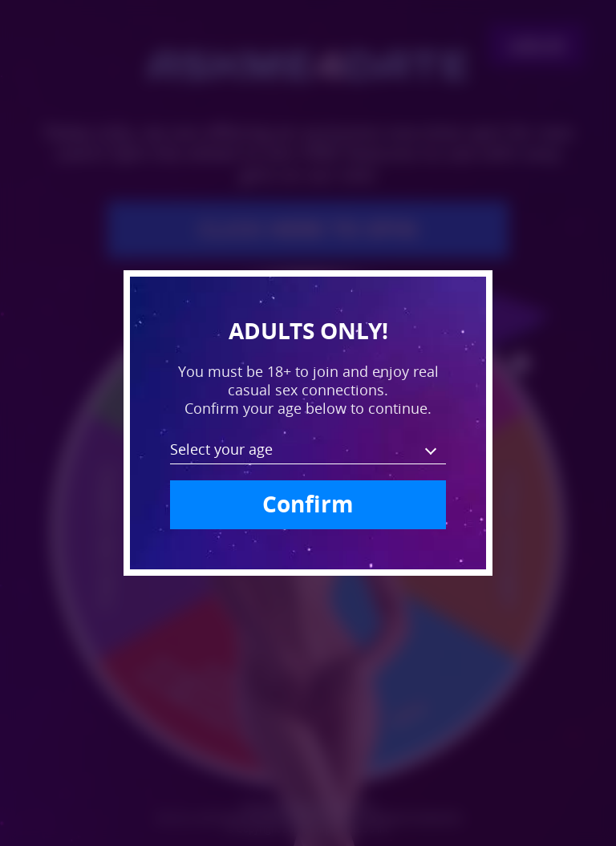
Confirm (308, 504)
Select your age (221, 449)
